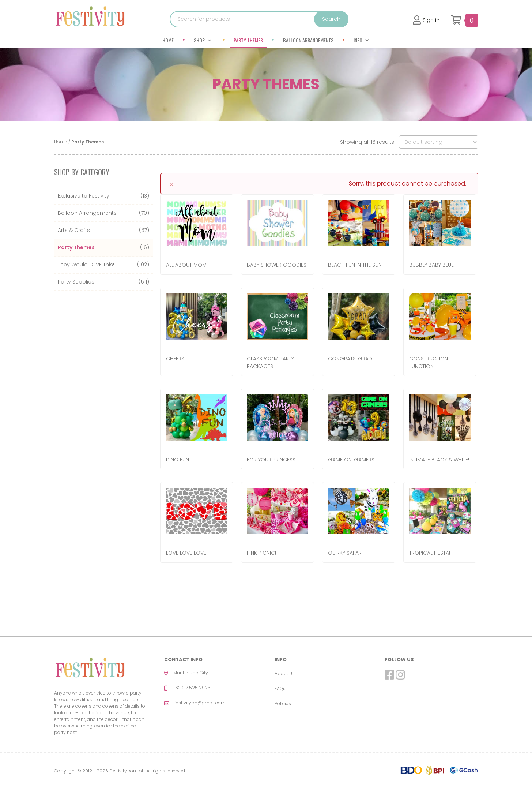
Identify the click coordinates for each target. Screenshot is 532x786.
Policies (283, 703)
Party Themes (248, 40)
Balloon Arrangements (308, 40)
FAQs (280, 688)
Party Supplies (76, 282)
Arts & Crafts (74, 230)
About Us (285, 673)
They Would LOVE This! (86, 265)
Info (362, 40)
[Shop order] (439, 142)
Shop (203, 40)
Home (168, 40)
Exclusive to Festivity (84, 196)
